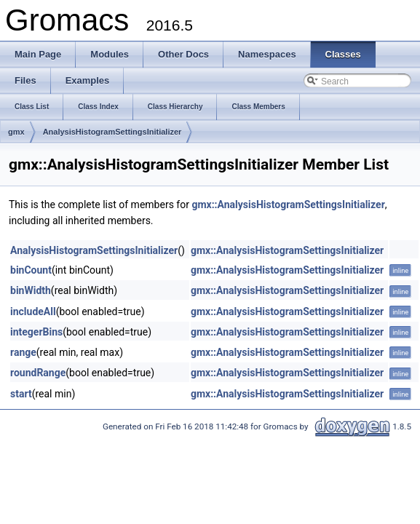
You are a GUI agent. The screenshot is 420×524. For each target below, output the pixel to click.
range (23, 352)
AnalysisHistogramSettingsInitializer (112, 132)
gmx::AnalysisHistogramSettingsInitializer (288, 205)
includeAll (33, 311)
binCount (31, 270)
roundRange (38, 373)
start (21, 394)
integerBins (36, 332)
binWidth (31, 290)
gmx (16, 132)
